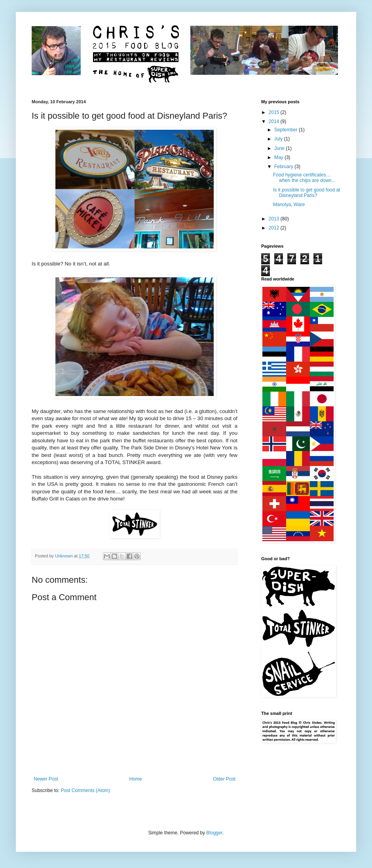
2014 (275, 121)
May (279, 157)
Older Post (224, 779)
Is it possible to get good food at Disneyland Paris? (307, 193)
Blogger (214, 833)
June (280, 148)
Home (136, 779)
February (284, 167)
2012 (275, 228)
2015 (275, 112)
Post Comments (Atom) (85, 790)
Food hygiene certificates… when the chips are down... (304, 178)
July (279, 139)
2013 (275, 219)
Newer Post (46, 779)
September (287, 130)
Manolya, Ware (289, 205)
